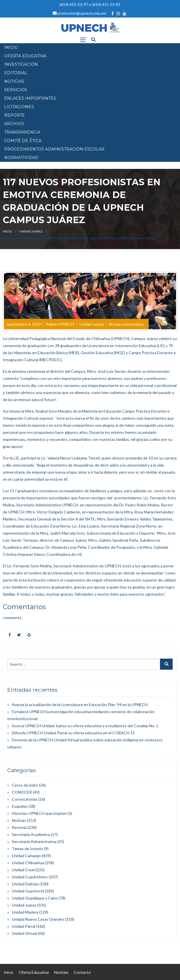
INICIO (11, 47)
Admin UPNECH (60, 324)
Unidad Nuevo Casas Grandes (38, 919)
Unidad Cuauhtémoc (30, 877)
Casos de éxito (25, 785)
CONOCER (22, 792)
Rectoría (19, 827)
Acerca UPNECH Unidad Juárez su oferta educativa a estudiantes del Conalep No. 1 (85, 726)
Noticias (19, 820)
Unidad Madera (25, 912)
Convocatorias (25, 799)
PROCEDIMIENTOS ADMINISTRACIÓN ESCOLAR (54, 149)
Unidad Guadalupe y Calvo (35, 898)
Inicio (7, 231)
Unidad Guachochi (28, 891)
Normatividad (21, 158)
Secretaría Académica (31, 834)
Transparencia (22, 132)
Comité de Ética (23, 141)
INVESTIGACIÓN (21, 64)
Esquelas (20, 806)
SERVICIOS (16, 90)
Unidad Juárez (31, 231)
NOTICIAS (14, 81)
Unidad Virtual (24, 933)
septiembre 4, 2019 (24, 324)
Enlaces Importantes (30, 98)
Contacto (82, 972)
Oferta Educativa (34, 972)
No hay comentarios (126, 324)
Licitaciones (19, 107)
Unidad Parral (24, 926)
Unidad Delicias (25, 884)
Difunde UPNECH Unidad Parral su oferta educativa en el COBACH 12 (73, 733)
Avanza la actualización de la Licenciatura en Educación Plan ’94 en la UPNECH (80, 704)
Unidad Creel (23, 870)
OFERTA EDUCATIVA (25, 56)
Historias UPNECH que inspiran (39, 813)
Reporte (15, 115)
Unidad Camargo (26, 856)
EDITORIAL (16, 73)
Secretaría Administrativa (34, 841)
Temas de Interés (28, 849)
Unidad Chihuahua (28, 863)
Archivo (14, 124)
